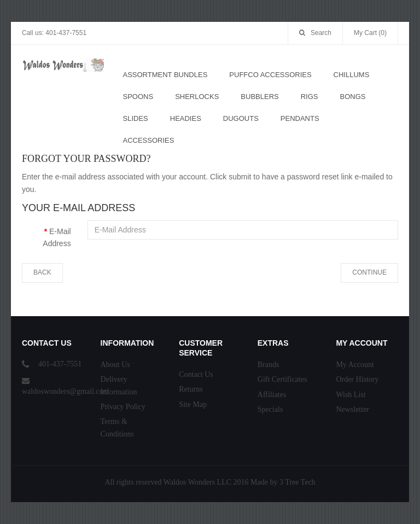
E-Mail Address (57, 237)
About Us (115, 365)
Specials (270, 409)
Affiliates (272, 395)
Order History (357, 379)
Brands (269, 365)
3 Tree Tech (297, 482)
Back (42, 272)
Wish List (351, 395)
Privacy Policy (123, 407)
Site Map (193, 404)
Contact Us (196, 374)
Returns (191, 389)
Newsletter (352, 409)
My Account (355, 365)
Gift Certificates (282, 379)
